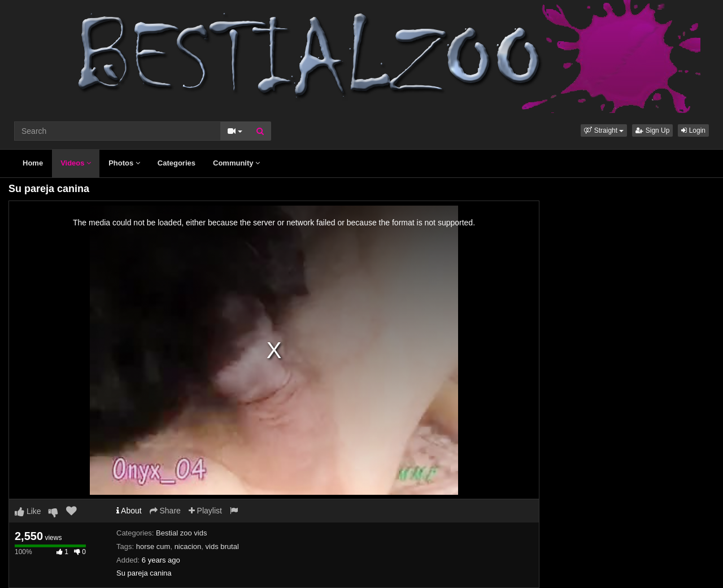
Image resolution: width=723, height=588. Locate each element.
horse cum (153, 546)
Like (28, 511)
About (129, 511)
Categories (177, 163)
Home (33, 163)
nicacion (188, 546)
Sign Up (652, 130)
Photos (124, 163)
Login (693, 130)
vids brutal (222, 546)
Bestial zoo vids (181, 533)
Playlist (205, 511)
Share (165, 511)
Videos (76, 163)
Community (236, 163)
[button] (604, 130)
